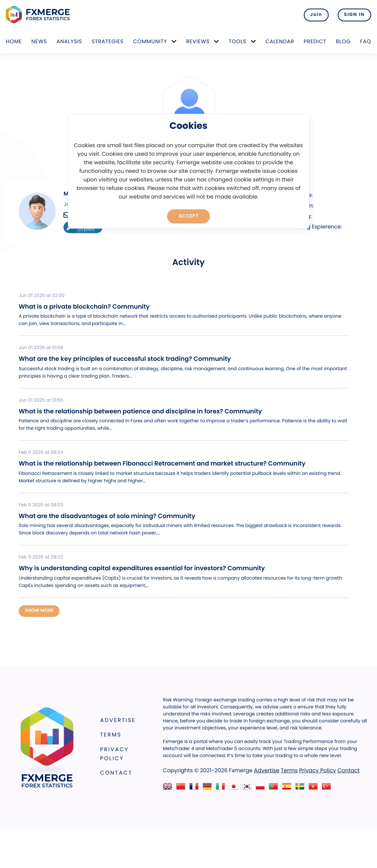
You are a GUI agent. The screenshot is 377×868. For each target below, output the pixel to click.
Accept (189, 216)
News (39, 41)
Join (316, 15)
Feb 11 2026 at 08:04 (41, 453)
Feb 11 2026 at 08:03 (41, 505)
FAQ (366, 41)
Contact (116, 773)
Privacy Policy (115, 754)
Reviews (198, 41)
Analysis (69, 41)
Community (150, 41)
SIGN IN (354, 15)
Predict (315, 41)
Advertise (118, 720)
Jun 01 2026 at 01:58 (41, 348)
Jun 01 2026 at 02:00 (41, 296)
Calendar (280, 41)
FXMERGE (39, 15)
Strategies (107, 41)
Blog (343, 41)
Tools (238, 41)
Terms (111, 734)
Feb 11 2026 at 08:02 (41, 557)
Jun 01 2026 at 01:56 (41, 401)
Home (14, 41)
